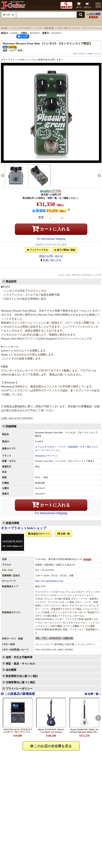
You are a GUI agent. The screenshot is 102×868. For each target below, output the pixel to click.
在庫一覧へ (94, 606)
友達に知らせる (52, 260)
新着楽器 (93, 17)
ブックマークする (37, 250)
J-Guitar (13, 5)
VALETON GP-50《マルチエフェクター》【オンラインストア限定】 (18, 644)
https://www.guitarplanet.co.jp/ (50, 518)
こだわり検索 (93, 14)
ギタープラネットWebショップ (86, 54)
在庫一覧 (66, 471)
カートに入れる (51, 229)
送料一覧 (52, 198)
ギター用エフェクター (69, 28)
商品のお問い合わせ (51, 256)
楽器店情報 (14, 460)
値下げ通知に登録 (65, 250)
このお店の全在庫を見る (51, 659)
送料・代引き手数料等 (21, 593)
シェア (23, 36)
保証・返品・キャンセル (22, 599)
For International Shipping (51, 239)
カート (79, 5)
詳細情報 (13, 428)
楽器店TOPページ (41, 471)
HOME (4, 28)
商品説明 (13, 283)
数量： (43, 217)
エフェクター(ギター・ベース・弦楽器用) (33, 28)
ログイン (88, 5)
